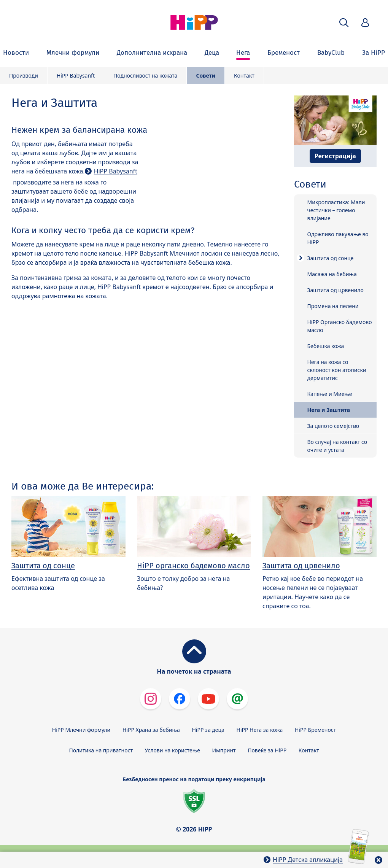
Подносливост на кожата (145, 76)
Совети (206, 76)
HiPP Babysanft (76, 76)
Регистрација (335, 156)
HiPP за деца (208, 730)
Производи (24, 76)
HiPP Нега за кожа (260, 730)
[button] (344, 23)
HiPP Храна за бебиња (151, 730)
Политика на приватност (101, 750)
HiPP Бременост (315, 730)
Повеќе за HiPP (267, 750)
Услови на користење (173, 750)
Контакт (244, 76)
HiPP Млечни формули (81, 730)
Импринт (224, 750)
